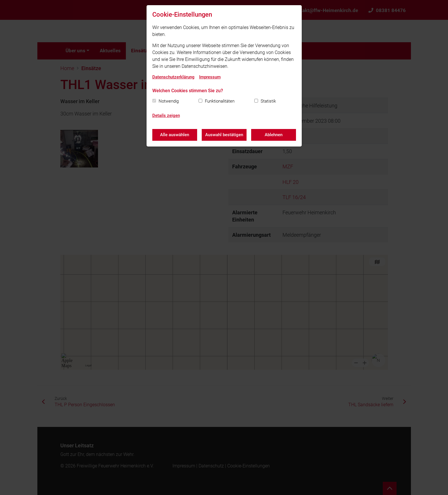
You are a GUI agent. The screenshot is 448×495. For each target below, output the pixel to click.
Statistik (268, 101)
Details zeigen (166, 115)
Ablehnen (274, 135)
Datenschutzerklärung (173, 77)
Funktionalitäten (220, 101)
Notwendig (169, 101)
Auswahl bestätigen (224, 135)
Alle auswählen (175, 135)
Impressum (210, 77)
